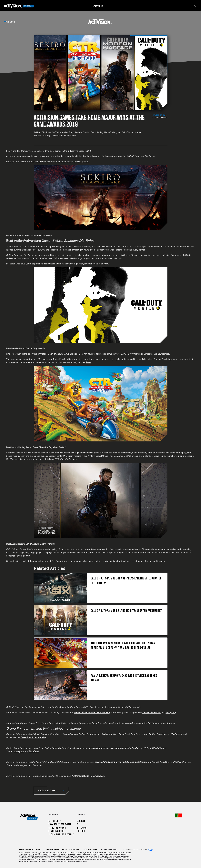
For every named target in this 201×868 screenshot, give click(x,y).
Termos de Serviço (52, 850)
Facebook (81, 821)
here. (89, 362)
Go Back (9, 22)
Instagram (82, 828)
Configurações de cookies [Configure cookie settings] (109, 850)
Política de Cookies (90, 850)
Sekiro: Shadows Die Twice (61, 835)
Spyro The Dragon (57, 828)
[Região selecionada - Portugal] (179, 815)
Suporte (39, 850)
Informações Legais (26, 850)
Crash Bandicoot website (33, 737)
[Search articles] (195, 6)
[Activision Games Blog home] (29, 817)
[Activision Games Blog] (19, 6)
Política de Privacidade (71, 850)
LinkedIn (81, 831)
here (106, 264)
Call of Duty (55, 821)
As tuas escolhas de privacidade (136, 850)
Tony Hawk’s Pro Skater (60, 824)
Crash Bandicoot (56, 831)
